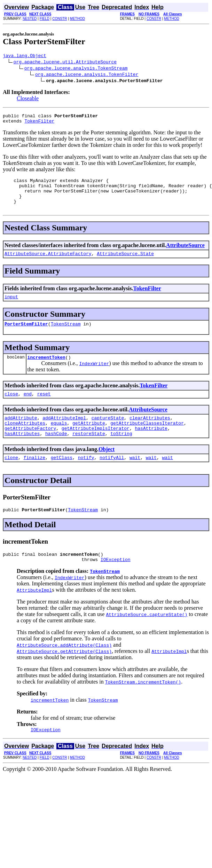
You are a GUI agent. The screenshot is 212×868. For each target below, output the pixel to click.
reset (44, 408)
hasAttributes (22, 452)
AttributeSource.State (125, 264)
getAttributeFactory (30, 446)
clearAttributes (150, 433)
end (28, 408)
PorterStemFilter (26, 336)
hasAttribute (151, 446)
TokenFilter (39, 124)
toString (121, 452)
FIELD (45, 19)
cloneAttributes (25, 440)
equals (59, 440)
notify (86, 477)
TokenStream (66, 336)
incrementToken (46, 371)
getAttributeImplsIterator (96, 446)
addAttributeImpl (64, 433)
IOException (116, 582)
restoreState (89, 452)
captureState (108, 433)
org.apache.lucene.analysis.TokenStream (76, 69)
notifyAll (112, 477)
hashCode (56, 452)
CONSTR (60, 19)
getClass (62, 477)
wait (135, 477)
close (11, 408)
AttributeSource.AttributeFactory (48, 264)
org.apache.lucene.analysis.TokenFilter (87, 75)
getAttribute (89, 440)
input (11, 308)
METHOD (77, 19)
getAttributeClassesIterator (147, 440)
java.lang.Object (25, 56)
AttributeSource (185, 255)
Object (107, 468)
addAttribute (21, 433)
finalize (34, 477)
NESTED (30, 19)
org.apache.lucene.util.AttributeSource (65, 63)
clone (11, 477)
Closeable (28, 99)
